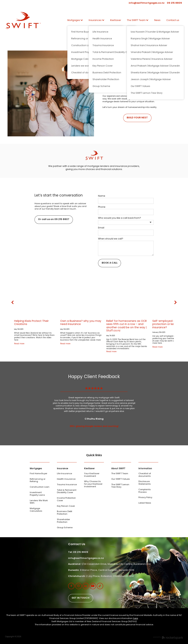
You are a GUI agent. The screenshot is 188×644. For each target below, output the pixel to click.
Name (102, 196)
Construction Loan (40, 487)
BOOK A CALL (110, 263)
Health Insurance (66, 479)
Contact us (173, 20)
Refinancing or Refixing (38, 481)
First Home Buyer (38, 474)
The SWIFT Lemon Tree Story (120, 486)
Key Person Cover (66, 506)
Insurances (96, 20)
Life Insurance (64, 474)
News (157, 20)
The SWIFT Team (138, 20)
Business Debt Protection (65, 513)
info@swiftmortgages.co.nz (147, 3)
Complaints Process (145, 491)
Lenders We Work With (39, 502)
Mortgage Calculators (36, 510)
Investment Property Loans (37, 494)
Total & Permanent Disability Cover (67, 492)
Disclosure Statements (145, 483)
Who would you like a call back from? (120, 218)
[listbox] (126, 222)
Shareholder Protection (63, 521)
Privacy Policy (145, 498)
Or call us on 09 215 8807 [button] (54, 219)
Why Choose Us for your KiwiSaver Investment (93, 484)
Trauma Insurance (67, 485)
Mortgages (75, 20)
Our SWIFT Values (121, 479)
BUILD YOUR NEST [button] (137, 118)
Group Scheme (65, 528)
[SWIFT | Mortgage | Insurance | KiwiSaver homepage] (23, 20)
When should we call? (111, 239)
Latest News (145, 503)
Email (101, 228)
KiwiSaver (116, 20)
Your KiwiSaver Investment (92, 475)
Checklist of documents (145, 475)
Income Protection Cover (66, 499)
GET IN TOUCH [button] (81, 598)
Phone (102, 207)
